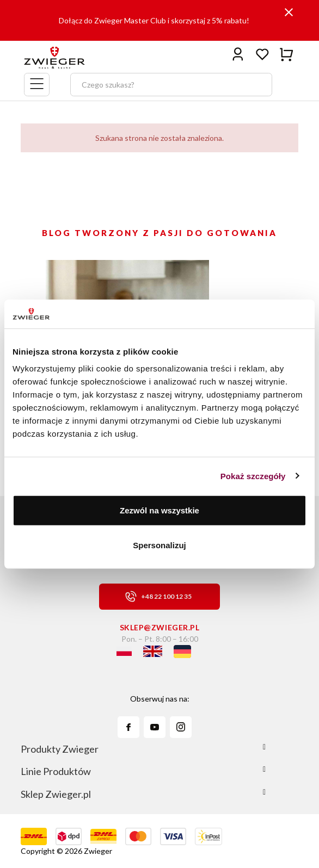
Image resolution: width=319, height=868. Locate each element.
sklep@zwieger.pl (160, 627)
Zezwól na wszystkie (159, 510)
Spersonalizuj (159, 545)
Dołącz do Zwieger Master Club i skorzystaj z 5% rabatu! (154, 20)
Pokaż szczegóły (253, 476)
